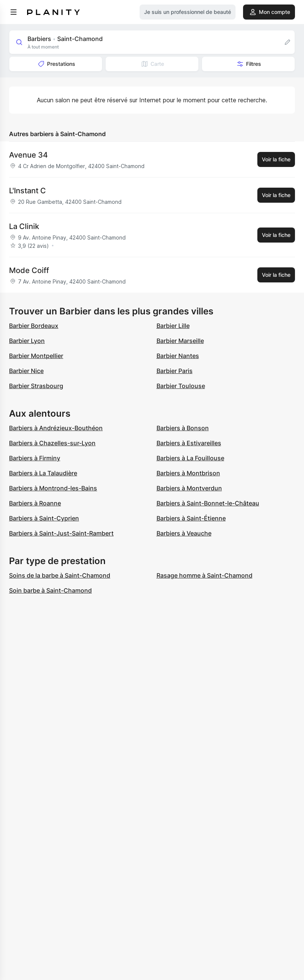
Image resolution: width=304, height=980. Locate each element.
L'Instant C (27, 191)
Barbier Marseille (180, 341)
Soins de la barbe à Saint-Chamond (60, 575)
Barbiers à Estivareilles (189, 443)
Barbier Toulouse (181, 386)
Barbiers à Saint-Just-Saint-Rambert (61, 533)
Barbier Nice (26, 371)
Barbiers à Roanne (35, 503)
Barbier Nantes (178, 356)
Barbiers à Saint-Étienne (191, 518)
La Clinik (24, 226)
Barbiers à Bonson (183, 428)
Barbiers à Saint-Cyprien (44, 518)
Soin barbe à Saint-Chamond (50, 590)
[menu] (14, 12)
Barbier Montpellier (36, 356)
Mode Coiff (29, 270)
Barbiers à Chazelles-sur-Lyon (52, 443)
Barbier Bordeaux (34, 326)
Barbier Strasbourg (36, 386)
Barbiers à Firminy (35, 458)
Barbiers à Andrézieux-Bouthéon (56, 428)
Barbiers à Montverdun (189, 488)
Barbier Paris (175, 371)
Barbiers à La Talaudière (43, 473)
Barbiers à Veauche (184, 533)
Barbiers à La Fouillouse (190, 458)
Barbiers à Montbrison (188, 473)
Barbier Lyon (27, 341)
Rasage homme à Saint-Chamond (204, 575)
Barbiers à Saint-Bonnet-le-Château (208, 503)
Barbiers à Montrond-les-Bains (53, 488)
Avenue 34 (28, 155)
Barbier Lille (173, 326)
